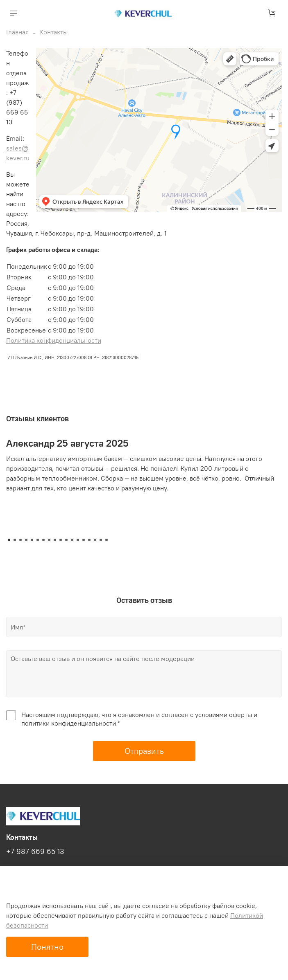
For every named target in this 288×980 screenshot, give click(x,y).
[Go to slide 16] (95, 540)
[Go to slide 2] (15, 540)
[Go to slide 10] (61, 540)
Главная (17, 32)
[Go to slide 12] (72, 540)
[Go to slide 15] (89, 540)
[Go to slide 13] (78, 540)
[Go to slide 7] (43, 540)
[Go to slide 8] (49, 540)
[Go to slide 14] (84, 540)
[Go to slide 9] (55, 540)
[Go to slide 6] (38, 540)
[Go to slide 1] (9, 540)
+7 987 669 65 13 (35, 852)
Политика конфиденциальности (54, 340)
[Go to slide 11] (66, 540)
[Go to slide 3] (20, 540)
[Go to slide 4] (26, 540)
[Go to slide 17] (101, 540)
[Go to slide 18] (107, 540)
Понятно (47, 947)
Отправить (144, 751)
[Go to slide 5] (32, 540)
